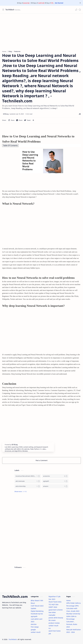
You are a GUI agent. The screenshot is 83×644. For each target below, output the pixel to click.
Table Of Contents (10, 145)
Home (68, 600)
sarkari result (36, 632)
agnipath (34, 616)
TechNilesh (10, 10)
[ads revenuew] (28, 481)
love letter (52, 612)
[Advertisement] (41, 31)
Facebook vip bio (37, 614)
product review (54, 623)
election (34, 624)
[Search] (80, 10)
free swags (35, 627)
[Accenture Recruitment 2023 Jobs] (28, 476)
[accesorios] (55, 476)
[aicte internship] (28, 486)
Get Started (59, 3)
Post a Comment (42, 460)
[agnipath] (55, 481)
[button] (76, 10)
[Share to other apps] (33, 120)
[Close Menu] (80, 3)
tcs (50, 628)
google (33, 630)
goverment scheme (56, 610)
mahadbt (52, 615)
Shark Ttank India (55, 602)
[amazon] (55, 486)
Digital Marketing (37, 611)
